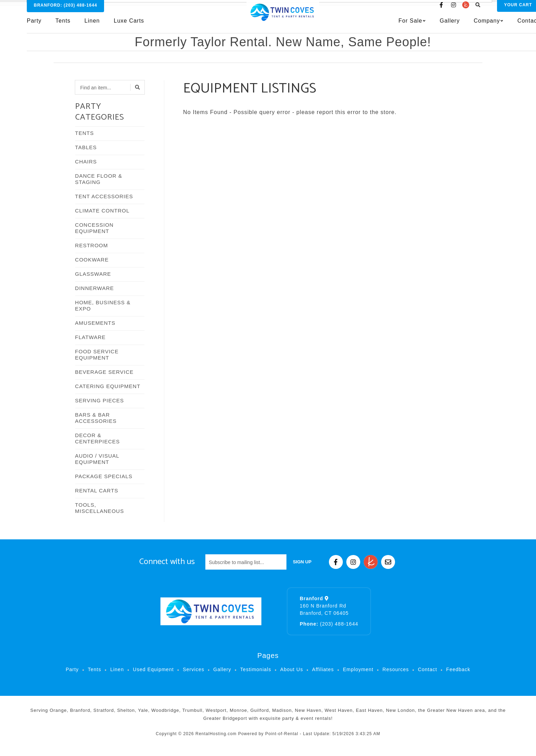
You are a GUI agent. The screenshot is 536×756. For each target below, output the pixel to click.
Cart (488, 11)
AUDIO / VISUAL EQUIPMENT (97, 459)
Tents (63, 27)
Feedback (458, 669)
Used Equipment (153, 669)
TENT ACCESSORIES (104, 196)
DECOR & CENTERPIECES (98, 438)
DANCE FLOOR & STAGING (99, 179)
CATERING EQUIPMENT (108, 386)
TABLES (86, 147)
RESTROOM (92, 245)
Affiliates (323, 669)
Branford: (65, 11)
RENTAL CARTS (97, 490)
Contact (498, 27)
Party (34, 27)
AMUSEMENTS (95, 323)
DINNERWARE (95, 288)
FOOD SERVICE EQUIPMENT (97, 355)
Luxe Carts (129, 27)
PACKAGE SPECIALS (104, 476)
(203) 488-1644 (329, 624)
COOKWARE (92, 260)
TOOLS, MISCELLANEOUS (100, 508)
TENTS (85, 133)
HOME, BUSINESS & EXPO (103, 305)
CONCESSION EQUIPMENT (94, 228)
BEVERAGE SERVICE (104, 372)
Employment (358, 669)
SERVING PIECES (100, 400)
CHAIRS (86, 162)
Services (194, 669)
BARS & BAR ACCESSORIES (96, 418)
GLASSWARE (93, 274)
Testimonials (256, 669)
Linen (92, 27)
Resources (396, 669)
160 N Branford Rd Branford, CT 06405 (324, 606)
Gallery (420, 27)
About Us (292, 669)
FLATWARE (90, 337)
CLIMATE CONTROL (102, 211)
